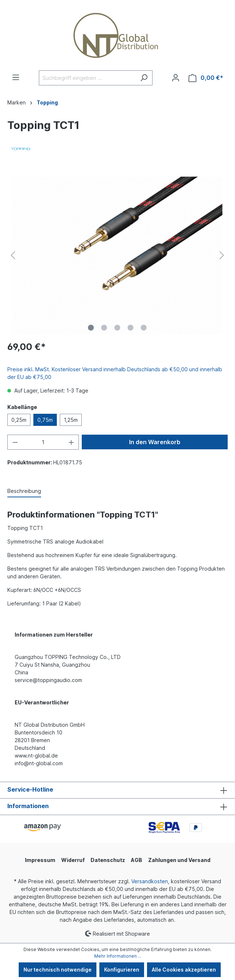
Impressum (40, 860)
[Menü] (16, 77)
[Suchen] (144, 78)
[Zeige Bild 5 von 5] (144, 328)
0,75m (45, 420)
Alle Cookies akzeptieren (184, 970)
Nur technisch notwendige (58, 970)
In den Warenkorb (155, 442)
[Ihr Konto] (176, 78)
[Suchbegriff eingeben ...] (87, 78)
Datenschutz (108, 860)
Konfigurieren (122, 970)
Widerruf (73, 860)
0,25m (19, 420)
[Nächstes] (222, 255)
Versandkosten (150, 881)
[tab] (24, 491)
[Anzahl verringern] (15, 442)
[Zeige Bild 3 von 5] (117, 328)
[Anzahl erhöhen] (71, 442)
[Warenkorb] (206, 78)
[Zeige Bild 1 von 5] (91, 328)
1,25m (71, 420)
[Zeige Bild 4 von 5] (131, 328)
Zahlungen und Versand (179, 860)
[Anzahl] (43, 442)
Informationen (28, 806)
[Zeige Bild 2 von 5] (104, 328)
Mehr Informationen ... (118, 956)
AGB (137, 860)
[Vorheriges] (13, 255)
